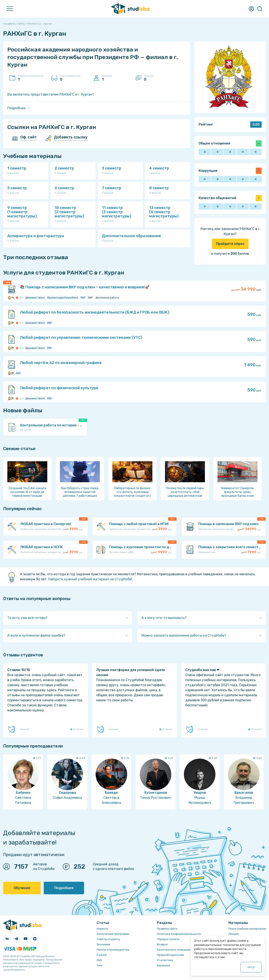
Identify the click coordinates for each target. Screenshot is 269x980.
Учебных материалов (33, 78)
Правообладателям (170, 955)
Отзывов (159, 78)
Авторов (117, 78)
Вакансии (164, 965)
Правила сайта (167, 929)
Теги (100, 965)
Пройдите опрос (230, 244)
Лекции (233, 934)
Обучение (22, 888)
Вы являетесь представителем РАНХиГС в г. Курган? (51, 94)
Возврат (163, 944)
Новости (102, 929)
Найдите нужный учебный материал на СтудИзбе (90, 579)
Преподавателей (75, 78)
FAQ (99, 960)
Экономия (103, 944)
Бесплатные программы (113, 934)
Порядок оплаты (168, 939)
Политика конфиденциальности (179, 934)
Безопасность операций (174, 950)
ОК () (251, 967)
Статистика (165, 960)
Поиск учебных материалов (247, 929)
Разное (102, 955)
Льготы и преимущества (113, 950)
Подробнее (64, 888)
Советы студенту (108, 939)
